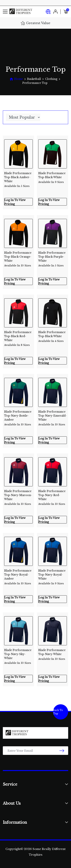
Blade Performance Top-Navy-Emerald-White (53, 415)
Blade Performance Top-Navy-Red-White (53, 494)
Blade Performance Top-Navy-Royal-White (53, 574)
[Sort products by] (23, 117)
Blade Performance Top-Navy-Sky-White (18, 653)
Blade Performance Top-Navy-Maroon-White (18, 494)
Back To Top (58, 712)
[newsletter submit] (62, 751)
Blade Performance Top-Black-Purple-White (53, 256)
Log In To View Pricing (15, 202)
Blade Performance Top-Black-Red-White (18, 335)
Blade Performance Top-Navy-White (53, 653)
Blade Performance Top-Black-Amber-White (18, 176)
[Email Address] (35, 751)
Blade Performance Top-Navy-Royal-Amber (18, 574)
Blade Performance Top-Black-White (53, 176)
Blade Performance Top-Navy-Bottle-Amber (18, 415)
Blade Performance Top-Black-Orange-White (18, 256)
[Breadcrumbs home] (16, 79)
